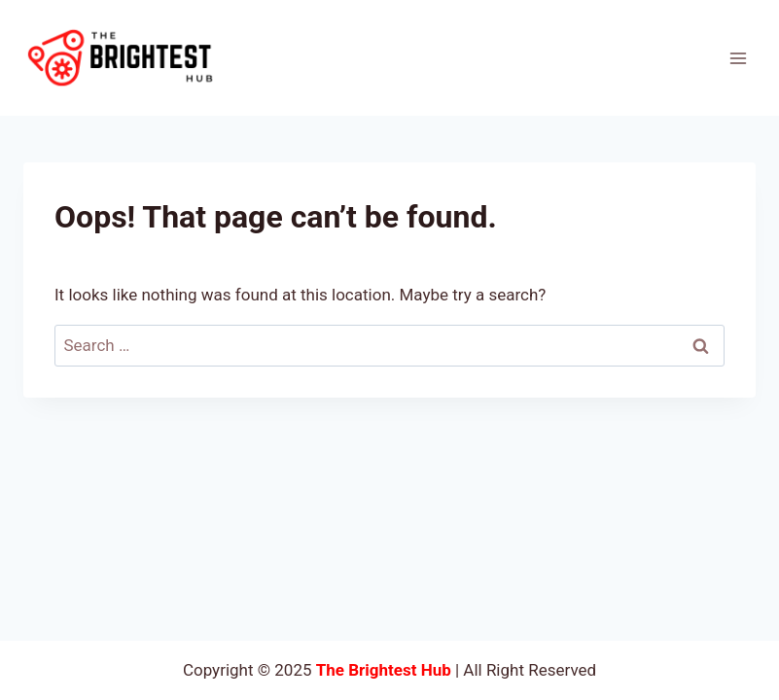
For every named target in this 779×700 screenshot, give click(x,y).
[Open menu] (738, 58)
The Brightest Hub (384, 670)
